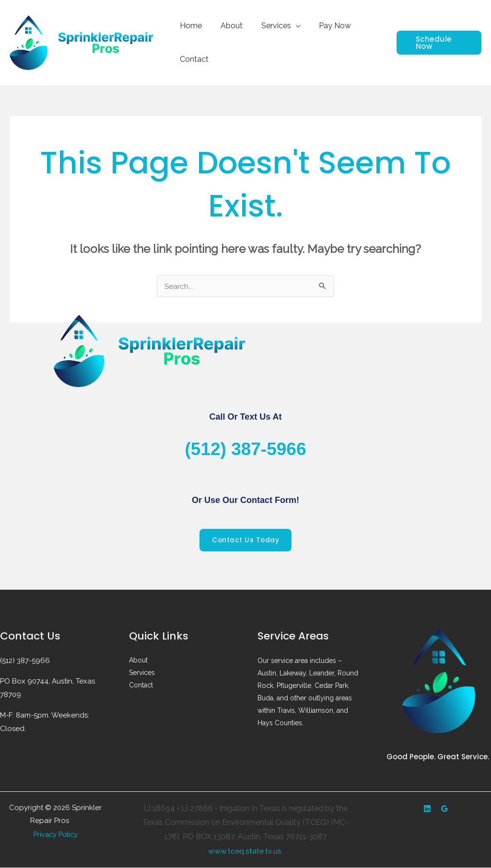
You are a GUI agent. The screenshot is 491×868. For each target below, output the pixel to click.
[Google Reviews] (444, 809)
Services (268, 26)
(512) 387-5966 (245, 448)
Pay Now (324, 26)
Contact (193, 59)
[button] (437, 43)
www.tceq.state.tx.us (245, 851)
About (227, 26)
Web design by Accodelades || (76, 823)
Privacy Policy (56, 834)
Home (189, 26)
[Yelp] (427, 809)
